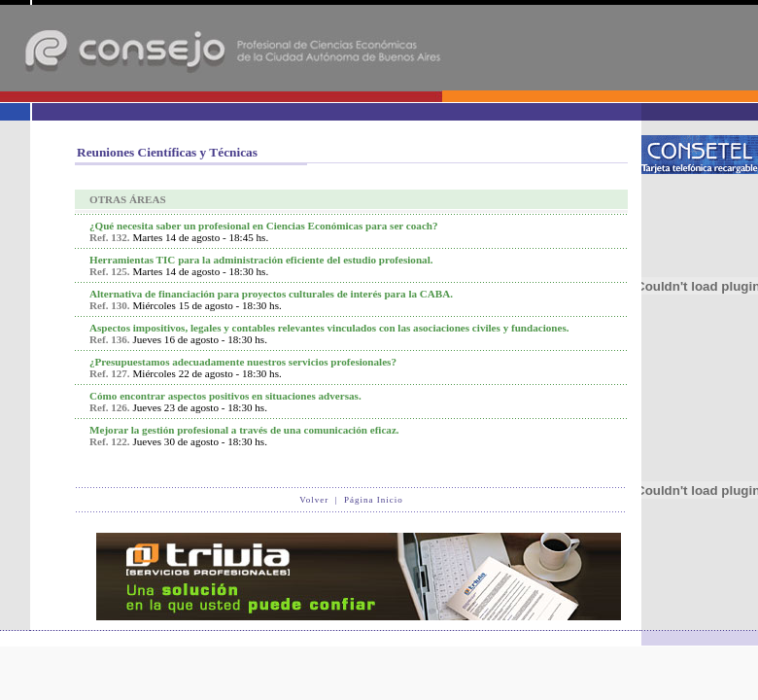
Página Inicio (374, 500)
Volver (314, 500)
